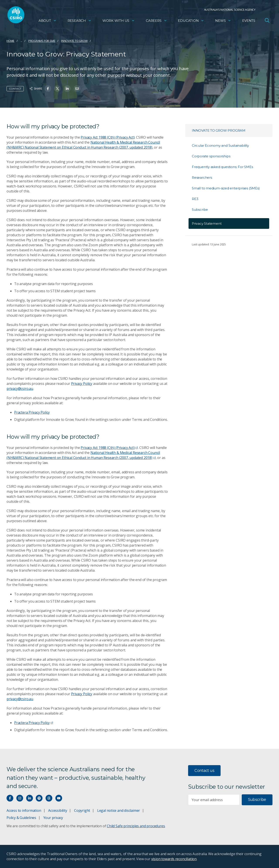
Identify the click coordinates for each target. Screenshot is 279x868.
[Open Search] (267, 20)
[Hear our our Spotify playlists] (39, 798)
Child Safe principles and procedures (136, 826)
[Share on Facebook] (48, 89)
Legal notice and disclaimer (119, 810)
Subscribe (200, 210)
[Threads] (49, 798)
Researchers (202, 178)
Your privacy (53, 818)
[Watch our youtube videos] (59, 798)
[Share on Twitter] (57, 89)
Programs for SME (42, 41)
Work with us (119, 21)
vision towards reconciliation (174, 859)
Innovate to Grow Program (219, 130)
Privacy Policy (82, 384)
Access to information (24, 810)
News (223, 21)
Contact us (204, 771)
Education (191, 21)
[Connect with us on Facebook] (10, 798)
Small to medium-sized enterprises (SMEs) (226, 188)
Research (79, 21)
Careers (156, 21)
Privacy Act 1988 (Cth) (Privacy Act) (108, 137)
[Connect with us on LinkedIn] (30, 798)
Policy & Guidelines (21, 818)
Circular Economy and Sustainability (220, 145)
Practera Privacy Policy (32, 412)
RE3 (195, 199)
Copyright (82, 810)
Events (249, 21)
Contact (15, 89)
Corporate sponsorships (211, 156)
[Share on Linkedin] (67, 89)
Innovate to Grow (74, 41)
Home (10, 41)
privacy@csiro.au (20, 389)
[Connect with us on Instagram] (20, 798)
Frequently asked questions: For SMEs (222, 167)
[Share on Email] (77, 89)
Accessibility (58, 810)
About (48, 21)
